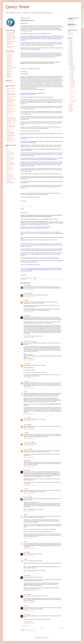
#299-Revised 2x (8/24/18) (10, 70)
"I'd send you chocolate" (11, 123)
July (71, 73)
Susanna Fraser (27, 449)
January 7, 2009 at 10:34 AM (29, 438)
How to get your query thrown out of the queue (11, 37)
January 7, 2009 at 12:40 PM (29, 445)
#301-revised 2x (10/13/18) (10, 63)
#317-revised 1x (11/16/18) (10, 56)
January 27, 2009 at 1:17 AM (29, 610)
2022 (70, 43)
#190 (8, 172)
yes (7, 115)
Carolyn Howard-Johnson (29, 341)
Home (42, 628)
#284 (8, 148)
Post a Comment (25, 626)
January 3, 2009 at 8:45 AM (29, 312)
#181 (8, 173)
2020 (70, 47)
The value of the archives (11, 108)
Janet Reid (26, 418)
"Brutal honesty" (10, 137)
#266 (8, 151)
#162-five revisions (10, 181)
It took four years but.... (11, 105)
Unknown (26, 364)
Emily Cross (26, 594)
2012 (70, 60)
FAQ (8, 45)
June (71, 74)
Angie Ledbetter (27, 293)
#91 (71, 95)
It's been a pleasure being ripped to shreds (11, 135)
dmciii (25, 606)
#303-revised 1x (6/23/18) (10, 77)
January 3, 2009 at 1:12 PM (29, 338)
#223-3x (8, 161)
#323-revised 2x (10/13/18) (10, 66)
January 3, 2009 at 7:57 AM (29, 297)
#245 (8, 156)
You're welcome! (10, 82)
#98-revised (72, 84)
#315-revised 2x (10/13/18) (10, 61)
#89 (71, 99)
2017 (70, 51)
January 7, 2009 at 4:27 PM (29, 457)
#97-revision (72, 86)
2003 (70, 111)
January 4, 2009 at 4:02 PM (29, 414)
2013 (70, 58)
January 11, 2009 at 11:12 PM (29, 555)
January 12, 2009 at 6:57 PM (29, 591)
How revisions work (10, 34)
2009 (70, 65)
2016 (70, 53)
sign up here (71, 27)
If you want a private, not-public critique (11, 47)
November (72, 66)
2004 (70, 109)
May (71, 76)
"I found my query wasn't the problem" (11, 121)
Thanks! (8, 131)
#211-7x (8, 166)
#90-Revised (72, 97)
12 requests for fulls (10, 110)
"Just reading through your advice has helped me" (11, 127)
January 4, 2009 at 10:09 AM (29, 388)
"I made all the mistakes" (11, 99)
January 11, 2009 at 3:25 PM (29, 548)
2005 (70, 108)
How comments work (11, 35)
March (71, 79)
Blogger (47, 638)
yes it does (9, 117)
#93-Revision (72, 92)
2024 (70, 40)
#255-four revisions (10, 154)
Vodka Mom (26, 285)
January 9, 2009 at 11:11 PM (29, 485)
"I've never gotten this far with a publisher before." (11, 119)
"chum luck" (9, 124)
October (72, 68)
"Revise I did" (9, 129)
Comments (71, 34)
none (25, 300)
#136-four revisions (10, 183)
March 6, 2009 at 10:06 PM (29, 623)
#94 (71, 90)
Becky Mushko (27, 497)
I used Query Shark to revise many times (11, 133)
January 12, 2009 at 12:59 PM (29, 572)
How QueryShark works (11, 32)
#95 (71, 89)
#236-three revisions (11, 158)
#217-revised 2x (10, 162)
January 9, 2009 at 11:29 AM (29, 466)
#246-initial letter (10, 155)
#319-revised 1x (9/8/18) (11, 68)
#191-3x (8, 170)
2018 (70, 50)
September (72, 69)
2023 (70, 42)
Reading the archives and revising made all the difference (11, 94)
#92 (71, 94)
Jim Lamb (26, 316)
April (71, 78)
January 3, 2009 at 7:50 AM (29, 290)
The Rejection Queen (28, 442)
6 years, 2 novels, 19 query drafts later (11, 101)
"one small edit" (10, 103)
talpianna (26, 470)
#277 (8, 149)
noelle (25, 433)
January (72, 82)
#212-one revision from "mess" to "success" (11, 164)
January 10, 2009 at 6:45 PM (29, 493)
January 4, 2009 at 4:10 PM (29, 421)
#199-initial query (10, 168)
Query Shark (18, 7)
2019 (70, 48)
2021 (70, 45)
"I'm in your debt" (10, 114)
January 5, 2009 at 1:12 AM (29, 429)
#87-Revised (72, 102)
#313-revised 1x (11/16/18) (10, 58)
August (72, 71)
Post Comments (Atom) (30, 630)
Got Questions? (10, 44)
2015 (70, 55)
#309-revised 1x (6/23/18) (10, 74)
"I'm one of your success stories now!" (11, 107)
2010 (70, 63)
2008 (70, 104)
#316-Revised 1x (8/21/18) (10, 72)
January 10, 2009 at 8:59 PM (29, 511)
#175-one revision (10, 176)
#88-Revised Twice (73, 100)
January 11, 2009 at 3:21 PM (29, 538)
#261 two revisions (10, 152)
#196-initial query (10, 169)
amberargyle (26, 425)
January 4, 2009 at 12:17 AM (29, 360)
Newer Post (23, 628)
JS (24, 392)
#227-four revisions (10, 159)
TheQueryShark (72, 21)
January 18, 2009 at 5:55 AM (29, 602)
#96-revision (72, 87)
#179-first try (9, 175)
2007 (70, 106)
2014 (70, 56)
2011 (70, 61)
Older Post (61, 628)
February (72, 81)
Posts (70, 32)
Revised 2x (26, 279)
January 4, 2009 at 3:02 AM (29, 378)
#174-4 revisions (10, 177)
